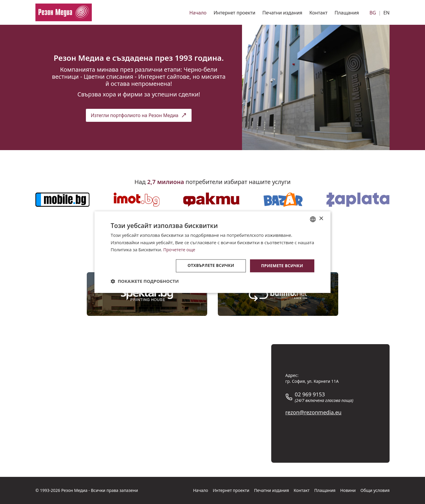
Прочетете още (180, 249)
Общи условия (375, 490)
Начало (198, 13)
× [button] (321, 219)
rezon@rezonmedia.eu (313, 412)
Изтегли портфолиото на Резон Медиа (139, 115)
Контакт (318, 13)
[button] (145, 281)
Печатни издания (282, 13)
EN (386, 13)
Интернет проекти (234, 13)
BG (373, 13)
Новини (348, 490)
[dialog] (212, 252)
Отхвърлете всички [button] (209, 266)
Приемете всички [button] (282, 266)
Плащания (347, 13)
